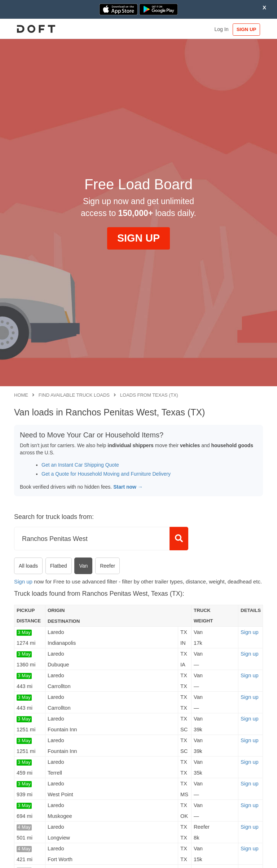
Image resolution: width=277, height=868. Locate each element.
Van (83, 566)
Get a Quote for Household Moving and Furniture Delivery (106, 474)
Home (21, 395)
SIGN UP (246, 29)
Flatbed (59, 566)
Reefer (107, 566)
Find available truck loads (74, 395)
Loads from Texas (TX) (149, 395)
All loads (28, 566)
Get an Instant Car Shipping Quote (80, 465)
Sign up (23, 581)
